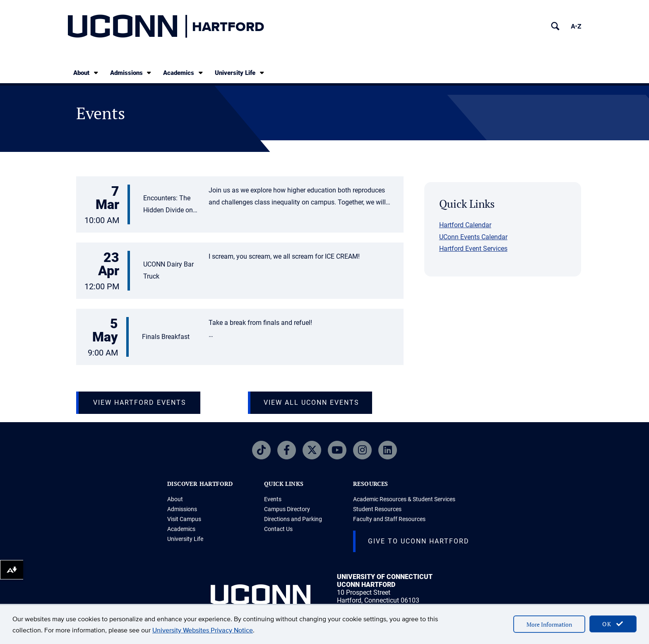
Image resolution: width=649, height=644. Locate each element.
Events (273, 499)
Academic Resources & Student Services (404, 499)
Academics (184, 73)
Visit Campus (184, 519)
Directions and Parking (293, 519)
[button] (240, 205)
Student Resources (377, 509)
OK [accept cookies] (613, 624)
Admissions (131, 73)
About (86, 73)
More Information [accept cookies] (549, 624)
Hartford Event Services (473, 249)
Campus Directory (287, 509)
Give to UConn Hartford (419, 541)
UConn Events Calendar (473, 237)
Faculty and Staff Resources (389, 519)
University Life (240, 73)
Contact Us (278, 529)
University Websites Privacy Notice (203, 630)
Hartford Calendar (465, 225)
